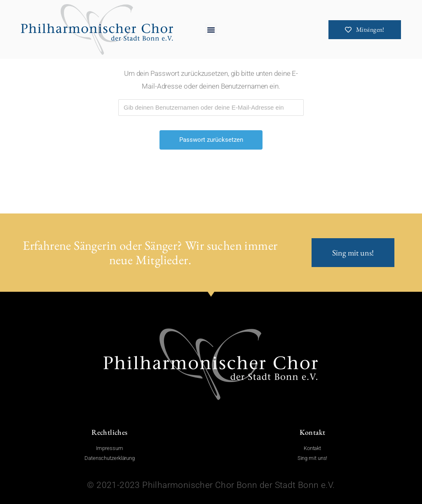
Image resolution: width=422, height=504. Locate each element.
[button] (211, 30)
